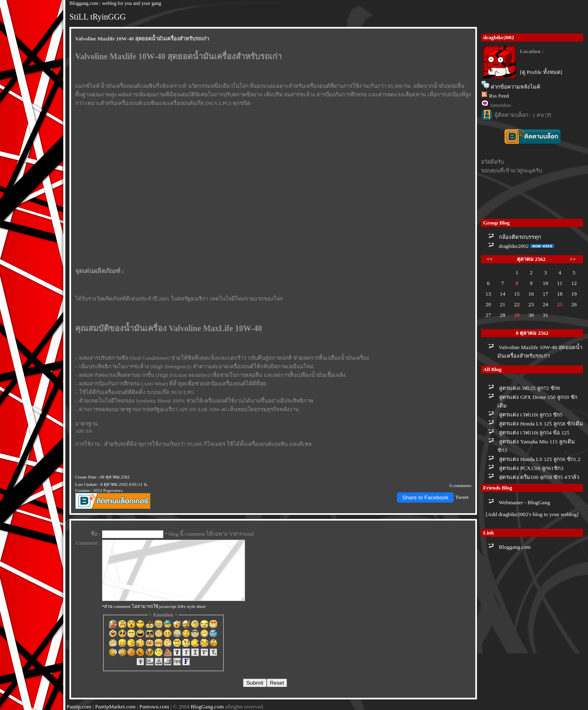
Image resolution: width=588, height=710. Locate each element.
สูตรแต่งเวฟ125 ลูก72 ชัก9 (530, 388)
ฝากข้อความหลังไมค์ (516, 87)
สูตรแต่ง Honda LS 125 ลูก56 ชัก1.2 (540, 459)
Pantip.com (79, 707)
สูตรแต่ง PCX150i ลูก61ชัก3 (531, 468)
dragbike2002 (514, 246)
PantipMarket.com (115, 707)
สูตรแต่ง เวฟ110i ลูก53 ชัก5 (531, 415)
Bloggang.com (515, 547)
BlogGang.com (207, 707)
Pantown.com (154, 707)
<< (490, 259)
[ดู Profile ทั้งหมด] (541, 72)
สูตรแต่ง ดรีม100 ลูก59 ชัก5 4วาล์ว (539, 477)
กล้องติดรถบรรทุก (520, 237)
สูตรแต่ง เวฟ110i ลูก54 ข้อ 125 (534, 433)
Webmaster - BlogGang (524, 502)
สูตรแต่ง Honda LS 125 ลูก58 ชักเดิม (541, 424)
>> (573, 259)
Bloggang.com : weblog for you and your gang (115, 3)
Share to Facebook (425, 497)
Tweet (462, 497)
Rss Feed (499, 96)
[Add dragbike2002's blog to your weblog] (532, 514)
